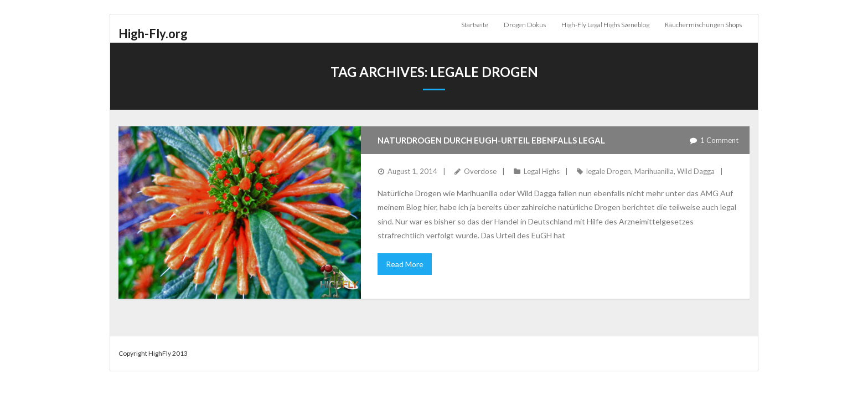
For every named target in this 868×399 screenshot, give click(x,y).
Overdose (480, 171)
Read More (405, 264)
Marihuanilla (654, 171)
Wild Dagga (696, 171)
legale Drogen (609, 171)
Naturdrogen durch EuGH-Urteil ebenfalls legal (491, 140)
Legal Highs (542, 171)
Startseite (475, 25)
